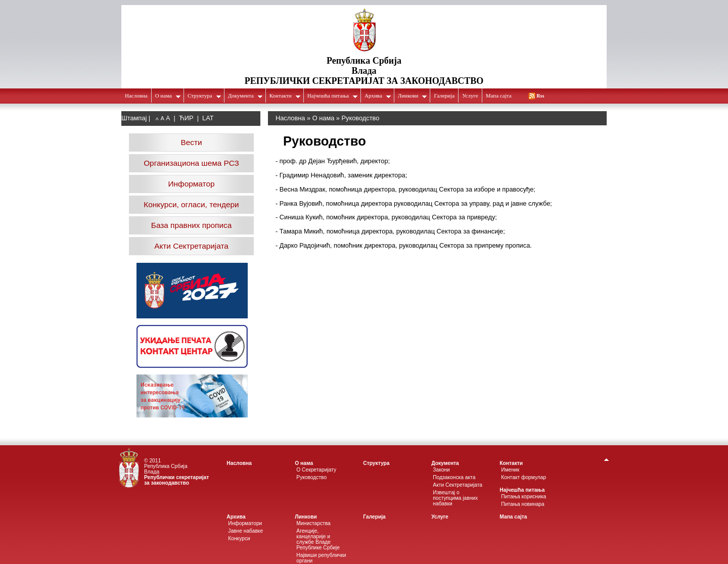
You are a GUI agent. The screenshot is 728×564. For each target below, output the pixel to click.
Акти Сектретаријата (191, 246)
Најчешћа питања (333, 96)
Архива (378, 96)
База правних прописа (191, 225)
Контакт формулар (524, 477)
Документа (245, 96)
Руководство (311, 477)
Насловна (136, 96)
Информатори (245, 523)
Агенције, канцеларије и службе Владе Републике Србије (318, 539)
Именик (510, 470)
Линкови (413, 96)
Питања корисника (524, 497)
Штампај (134, 118)
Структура (204, 96)
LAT (208, 118)
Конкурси (239, 538)
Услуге (470, 96)
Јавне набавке (245, 531)
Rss (540, 96)
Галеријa (444, 96)
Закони (441, 470)
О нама (168, 96)
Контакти (285, 96)
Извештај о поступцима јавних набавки (455, 498)
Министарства (313, 523)
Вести (191, 142)
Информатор (192, 184)
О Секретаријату (316, 470)
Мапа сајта (499, 96)
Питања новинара (522, 504)
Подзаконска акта (454, 477)
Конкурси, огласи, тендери (191, 204)
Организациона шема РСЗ (191, 163)
